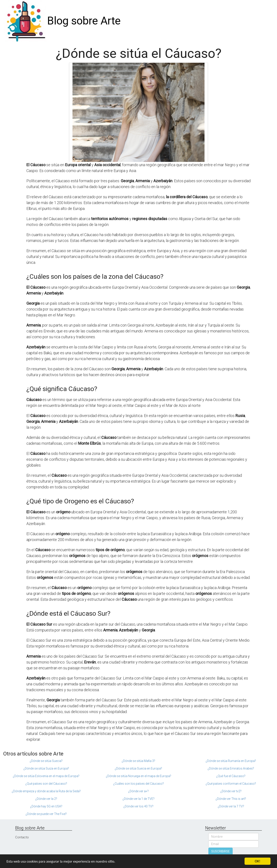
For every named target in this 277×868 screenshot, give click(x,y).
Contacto (22, 837)
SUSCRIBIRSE (221, 851)
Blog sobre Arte (84, 21)
